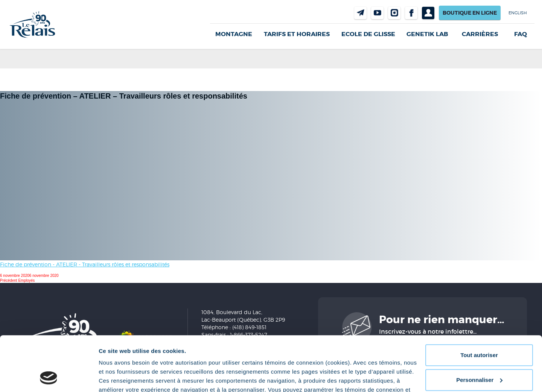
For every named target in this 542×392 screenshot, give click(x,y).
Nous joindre (360, 13)
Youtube (377, 13)
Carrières (480, 34)
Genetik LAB (427, 34)
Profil (428, 13)
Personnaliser (479, 328)
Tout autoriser (479, 304)
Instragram (394, 13)
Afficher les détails (124, 377)
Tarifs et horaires (297, 34)
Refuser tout (479, 353)
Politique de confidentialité (179, 356)
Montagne (234, 34)
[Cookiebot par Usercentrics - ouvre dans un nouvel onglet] (49, 377)
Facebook (411, 13)
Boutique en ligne (470, 13)
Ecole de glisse (368, 34)
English (518, 13)
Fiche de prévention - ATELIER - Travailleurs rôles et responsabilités (85, 264)
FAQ (521, 34)
